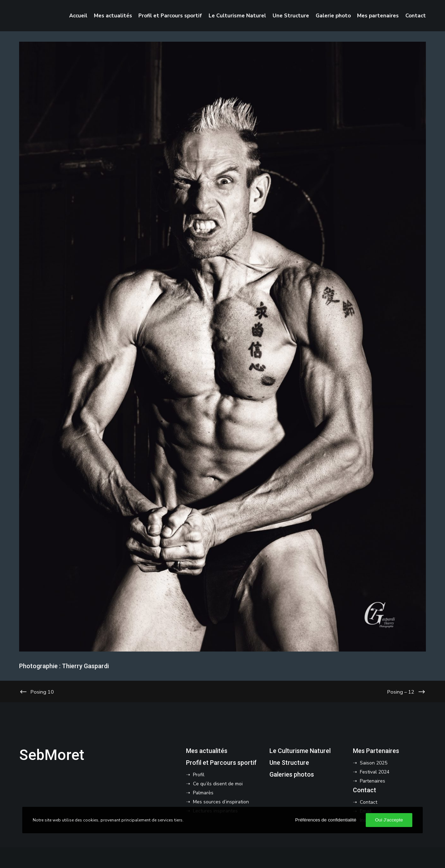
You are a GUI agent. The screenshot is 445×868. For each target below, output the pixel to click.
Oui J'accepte (389, 820)
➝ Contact (365, 802)
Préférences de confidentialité (326, 820)
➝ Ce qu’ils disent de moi (214, 784)
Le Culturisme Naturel (300, 751)
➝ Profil (195, 775)
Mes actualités (207, 751)
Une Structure (289, 763)
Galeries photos (292, 774)
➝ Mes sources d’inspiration (217, 802)
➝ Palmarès (200, 793)
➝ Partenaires (369, 781)
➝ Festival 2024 (371, 772)
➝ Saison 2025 (370, 763)
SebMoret (52, 755)
